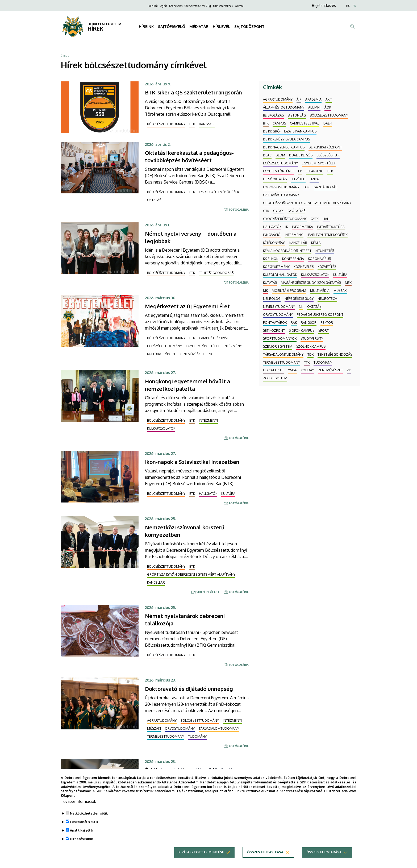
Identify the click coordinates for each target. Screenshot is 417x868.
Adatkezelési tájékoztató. (302, 791)
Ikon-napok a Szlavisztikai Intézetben (192, 462)
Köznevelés (176, 6)
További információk (78, 801)
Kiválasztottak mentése (201, 852)
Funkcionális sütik (84, 822)
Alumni (239, 6)
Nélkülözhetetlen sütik (89, 813)
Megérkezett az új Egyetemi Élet (187, 306)
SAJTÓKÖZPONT (249, 26)
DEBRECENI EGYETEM (104, 24)
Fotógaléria (239, 210)
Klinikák (153, 6)
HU (348, 6)
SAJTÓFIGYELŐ (172, 26)
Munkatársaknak (223, 6)
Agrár (164, 6)
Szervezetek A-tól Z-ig (198, 6)
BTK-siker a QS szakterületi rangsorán (193, 92)
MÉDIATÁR (199, 26)
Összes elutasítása (265, 852)
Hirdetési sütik (81, 839)
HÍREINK (146, 26)
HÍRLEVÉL (221, 26)
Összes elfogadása (324, 852)
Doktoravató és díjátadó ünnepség (189, 689)
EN (354, 6)
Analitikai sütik (82, 830)
